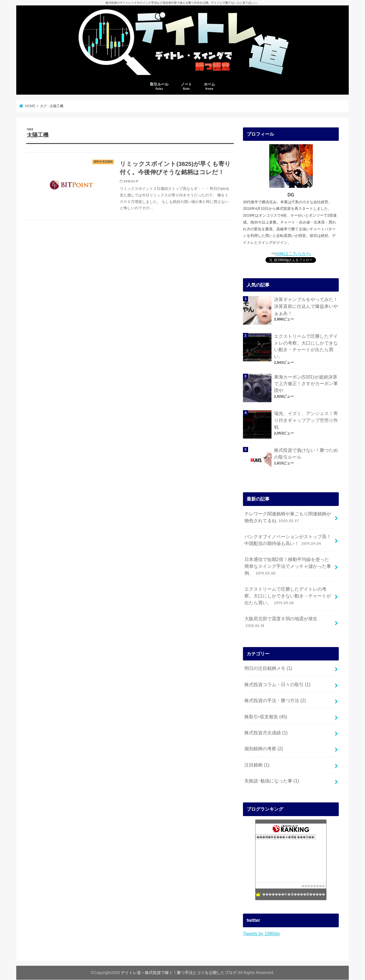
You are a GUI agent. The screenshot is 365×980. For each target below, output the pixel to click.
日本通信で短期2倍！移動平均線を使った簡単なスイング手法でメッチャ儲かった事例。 (288, 567)
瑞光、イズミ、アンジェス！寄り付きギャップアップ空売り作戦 (306, 420)
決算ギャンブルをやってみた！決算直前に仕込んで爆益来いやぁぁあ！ (306, 306)
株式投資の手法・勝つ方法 (275, 701)
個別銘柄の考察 (264, 749)
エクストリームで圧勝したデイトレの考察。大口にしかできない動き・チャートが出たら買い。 (306, 346)
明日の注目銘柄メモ (268, 668)
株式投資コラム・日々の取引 (277, 685)
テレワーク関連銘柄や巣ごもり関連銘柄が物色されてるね (288, 518)
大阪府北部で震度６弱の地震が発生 (281, 622)
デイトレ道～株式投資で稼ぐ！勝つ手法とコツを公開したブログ (179, 973)
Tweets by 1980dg (261, 934)
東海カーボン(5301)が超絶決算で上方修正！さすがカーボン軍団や (306, 384)
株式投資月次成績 (266, 733)
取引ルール (159, 87)
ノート (186, 87)
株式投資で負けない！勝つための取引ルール (306, 454)
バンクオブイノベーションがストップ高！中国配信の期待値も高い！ (288, 540)
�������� (313, 886)
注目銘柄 (257, 765)
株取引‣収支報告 (266, 717)
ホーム (209, 87)
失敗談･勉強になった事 (272, 781)
